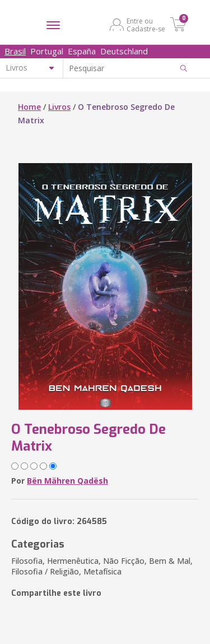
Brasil (15, 51)
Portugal (47, 51)
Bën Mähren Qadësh (67, 481)
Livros (59, 107)
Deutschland (124, 51)
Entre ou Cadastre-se (146, 25)
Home (29, 107)
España (82, 51)
